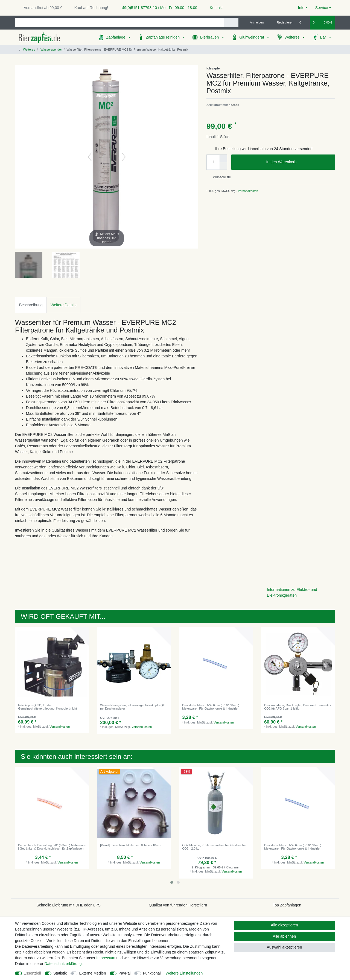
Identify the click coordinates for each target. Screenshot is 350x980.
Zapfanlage (116, 37)
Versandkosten (248, 191)
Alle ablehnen (285, 936)
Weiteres (292, 37)
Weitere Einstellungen (184, 973)
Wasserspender (51, 49)
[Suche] (231, 23)
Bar (323, 37)
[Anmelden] (255, 22)
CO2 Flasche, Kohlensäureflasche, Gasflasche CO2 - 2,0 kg (214, 847)
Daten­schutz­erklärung (63, 964)
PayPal (124, 973)
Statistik (60, 973)
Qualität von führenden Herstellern (178, 905)
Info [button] (301, 8)
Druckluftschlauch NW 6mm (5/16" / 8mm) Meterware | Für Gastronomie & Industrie (211, 707)
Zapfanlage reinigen (163, 37)
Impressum (106, 958)
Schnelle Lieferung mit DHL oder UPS (68, 905)
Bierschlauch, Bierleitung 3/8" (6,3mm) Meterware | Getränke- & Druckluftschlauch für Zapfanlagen (52, 847)
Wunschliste (220, 177)
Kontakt (214, 8)
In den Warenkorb (299, 162)
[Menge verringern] (223, 166)
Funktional (152, 973)
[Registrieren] (282, 22)
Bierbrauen (210, 37)
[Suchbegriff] (120, 23)
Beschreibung (31, 305)
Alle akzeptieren (284, 925)
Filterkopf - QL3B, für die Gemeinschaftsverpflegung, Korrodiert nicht (47, 707)
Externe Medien (93, 973)
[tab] (31, 305)
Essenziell (32, 973)
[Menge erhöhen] (223, 158)
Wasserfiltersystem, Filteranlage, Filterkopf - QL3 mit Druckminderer (133, 707)
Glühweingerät (252, 37)
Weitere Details (64, 305)
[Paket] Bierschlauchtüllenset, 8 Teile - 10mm (131, 845)
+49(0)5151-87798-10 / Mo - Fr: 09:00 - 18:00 (156, 8)
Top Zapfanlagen (287, 905)
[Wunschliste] (303, 22)
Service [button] (322, 8)
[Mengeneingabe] (213, 162)
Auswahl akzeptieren (284, 947)
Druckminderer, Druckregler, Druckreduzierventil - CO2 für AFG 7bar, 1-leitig (298, 707)
